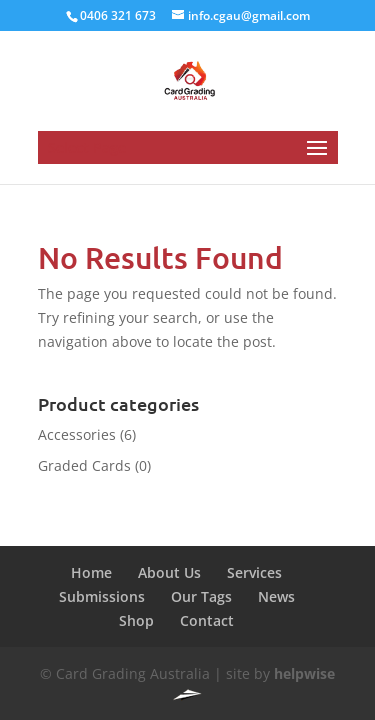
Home (91, 572)
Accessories (77, 434)
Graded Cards (84, 465)
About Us (169, 572)
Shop (136, 620)
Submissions (102, 596)
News (276, 596)
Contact (207, 620)
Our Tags (201, 596)
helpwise (304, 673)
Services (254, 572)
